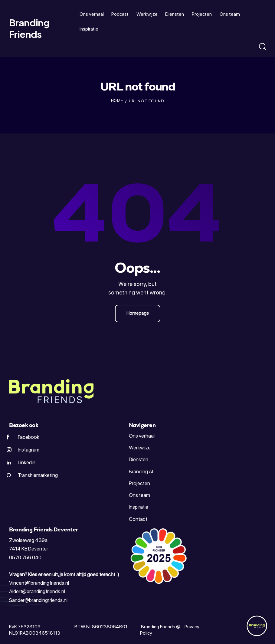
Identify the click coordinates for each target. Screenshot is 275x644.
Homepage (138, 313)
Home (117, 101)
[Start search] (262, 47)
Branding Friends (158, 627)
